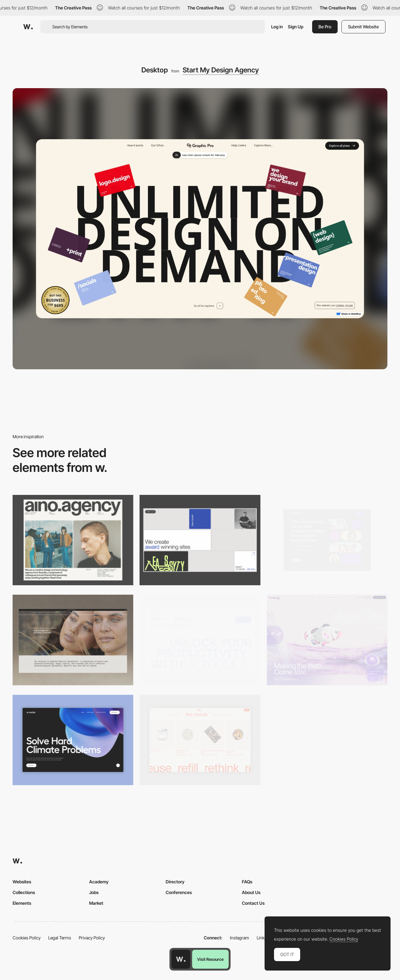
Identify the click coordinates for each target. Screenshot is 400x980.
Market (96, 903)
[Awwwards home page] (181, 959)
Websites (22, 882)
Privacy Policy (92, 938)
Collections (24, 892)
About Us (251, 892)
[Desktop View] (73, 740)
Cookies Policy (27, 938)
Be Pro (325, 27)
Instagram (240, 938)
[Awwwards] (28, 27)
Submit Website (363, 27)
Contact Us (253, 903)
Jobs (94, 892)
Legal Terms (60, 938)
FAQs (247, 882)
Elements (22, 903)
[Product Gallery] (200, 740)
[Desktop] (73, 540)
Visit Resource (210, 959)
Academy (99, 882)
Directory (175, 882)
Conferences (179, 892)
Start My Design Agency (221, 70)
